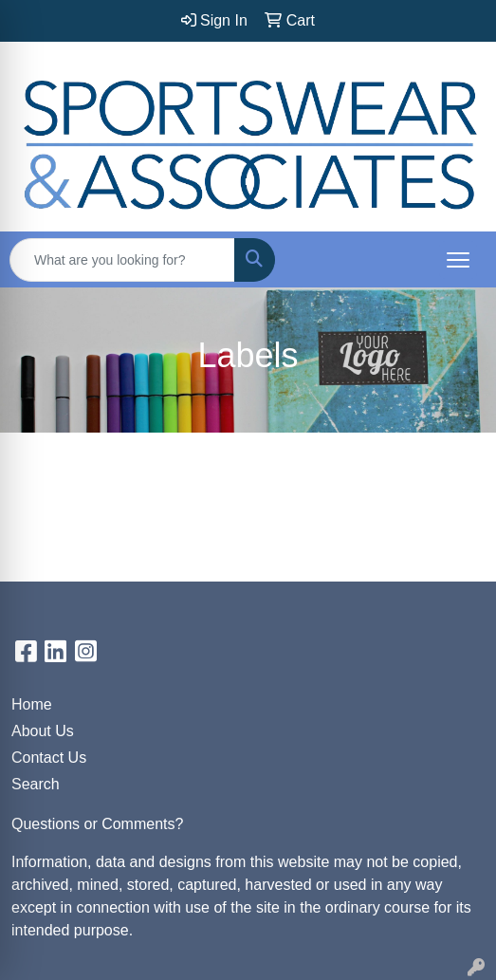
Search (36, 784)
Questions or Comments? (97, 824)
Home (32, 704)
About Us (43, 731)
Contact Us (49, 758)
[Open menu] (458, 260)
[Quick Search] (122, 260)
